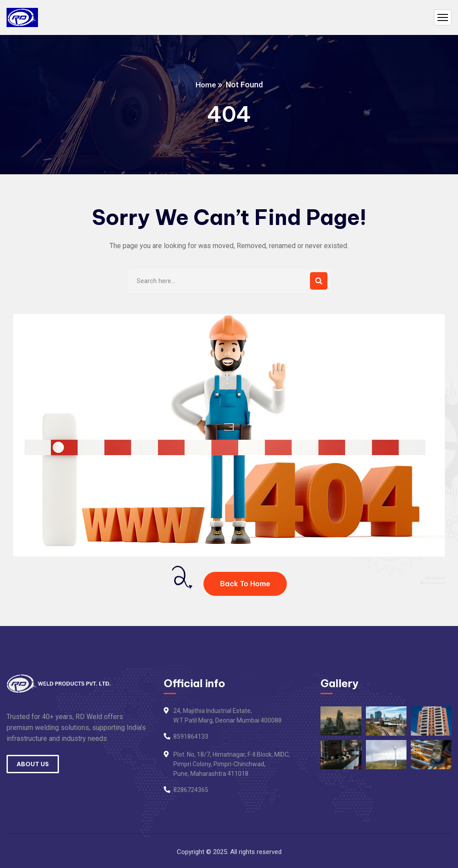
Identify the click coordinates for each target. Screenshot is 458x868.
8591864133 (191, 737)
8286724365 (191, 790)
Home (206, 85)
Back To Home (245, 584)
